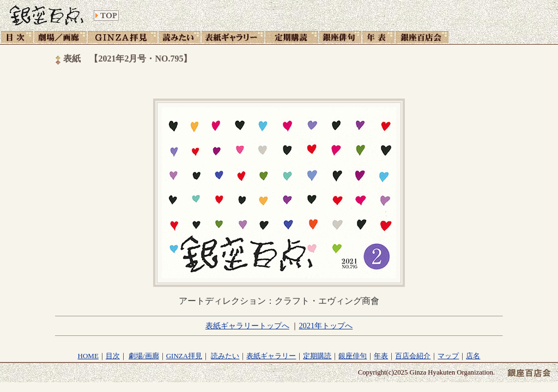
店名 (473, 356)
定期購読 (317, 356)
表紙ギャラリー (271, 356)
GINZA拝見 (184, 356)
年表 (381, 356)
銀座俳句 (353, 356)
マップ (448, 356)
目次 (113, 356)
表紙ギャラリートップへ (247, 326)
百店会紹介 (413, 356)
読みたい (225, 356)
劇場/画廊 (144, 356)
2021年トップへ (326, 326)
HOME (88, 356)
